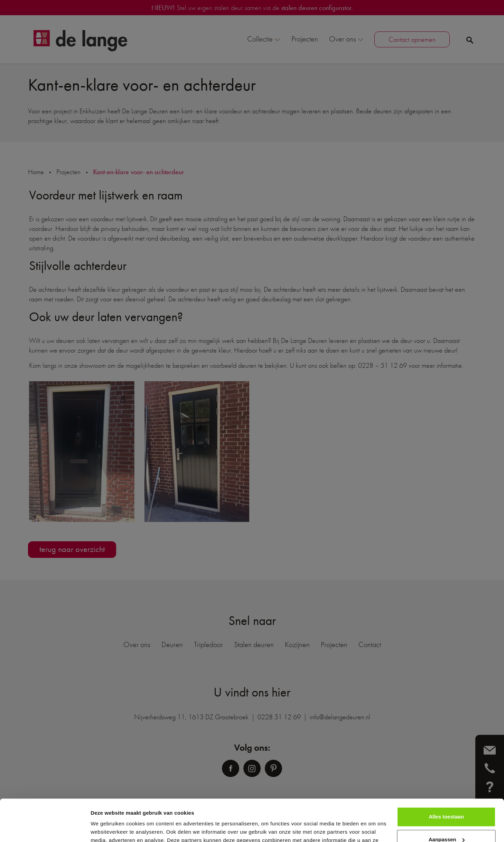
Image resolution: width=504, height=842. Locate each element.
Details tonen (107, 828)
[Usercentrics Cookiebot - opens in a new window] (45, 829)
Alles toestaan (446, 778)
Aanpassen (447, 800)
